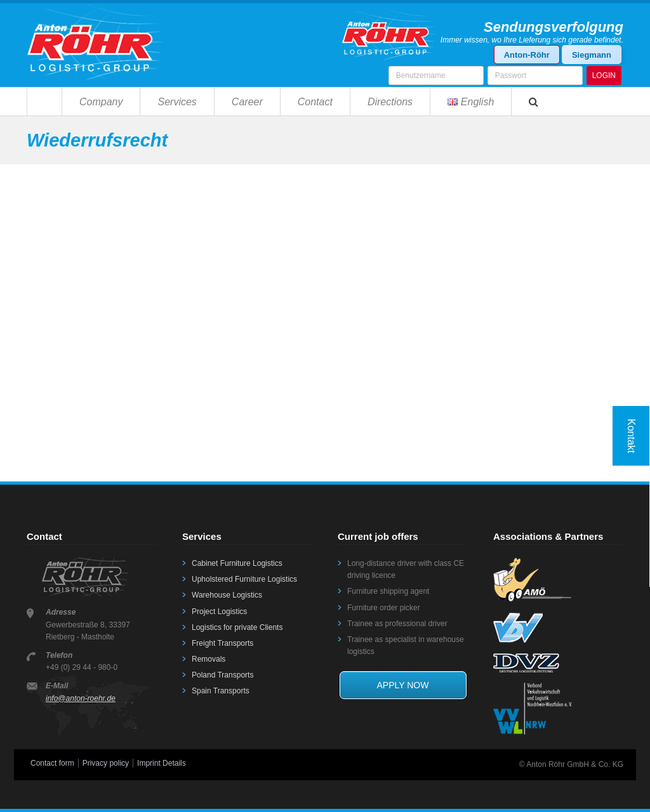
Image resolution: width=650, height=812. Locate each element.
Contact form (52, 763)
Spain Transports (221, 691)
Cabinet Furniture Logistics (237, 563)
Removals (209, 659)
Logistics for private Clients (237, 627)
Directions (390, 102)
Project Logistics (219, 612)
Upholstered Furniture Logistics (244, 579)
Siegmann (592, 55)
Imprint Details (162, 763)
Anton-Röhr (527, 55)
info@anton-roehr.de (81, 698)
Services (177, 102)
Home (44, 101)
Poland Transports (222, 675)
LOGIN (604, 75)
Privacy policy (106, 763)
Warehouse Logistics (227, 595)
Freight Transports (222, 643)
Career (247, 102)
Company (101, 102)
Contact (315, 102)
